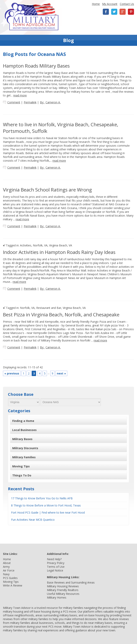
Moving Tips (21, 466)
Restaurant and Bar (49, 308)
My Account (110, 4)
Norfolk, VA (40, 245)
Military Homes (57, 597)
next (61, 373)
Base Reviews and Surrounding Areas (71, 582)
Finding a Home (23, 421)
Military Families (24, 457)
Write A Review (13, 585)
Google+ (123, 12)
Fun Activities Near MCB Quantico (33, 520)
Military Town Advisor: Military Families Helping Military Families (32, 17)
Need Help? (54, 559)
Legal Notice (55, 570)
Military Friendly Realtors (63, 590)
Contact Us (127, 4)
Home (96, 4)
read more (20, 95)
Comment (14, 102)
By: (50, 102)
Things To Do (22, 475)
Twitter (114, 12)
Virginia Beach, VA (61, 245)
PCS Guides (10, 578)
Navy (6, 574)
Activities (26, 245)
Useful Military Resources (63, 594)
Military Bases (22, 439)
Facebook (106, 12)
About (7, 563)
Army (6, 567)
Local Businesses (24, 430)
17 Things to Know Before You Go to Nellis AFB (42, 498)
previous (12, 373)
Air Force (9, 570)
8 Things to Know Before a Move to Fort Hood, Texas (46, 505)
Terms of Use (56, 567)
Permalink (30, 102)
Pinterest (131, 12)
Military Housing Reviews (63, 586)
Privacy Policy (56, 563)
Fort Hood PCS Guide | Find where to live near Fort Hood (48, 512)
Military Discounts (25, 448)
